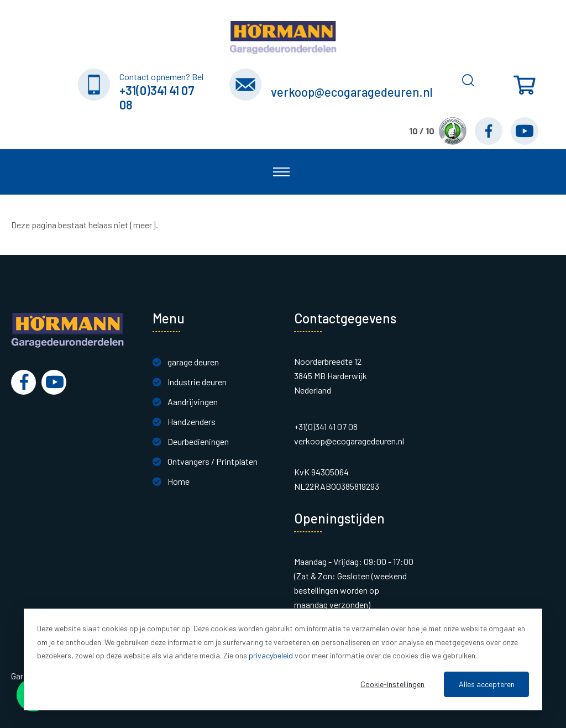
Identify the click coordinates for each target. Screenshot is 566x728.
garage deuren (193, 362)
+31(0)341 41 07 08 (157, 97)
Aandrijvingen (193, 402)
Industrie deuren (197, 382)
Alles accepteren (487, 684)
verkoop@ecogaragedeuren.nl (352, 92)
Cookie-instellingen (392, 684)
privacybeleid (271, 655)
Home (179, 481)
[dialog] (283, 659)
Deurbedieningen (198, 441)
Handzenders (192, 421)
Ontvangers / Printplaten (213, 461)
